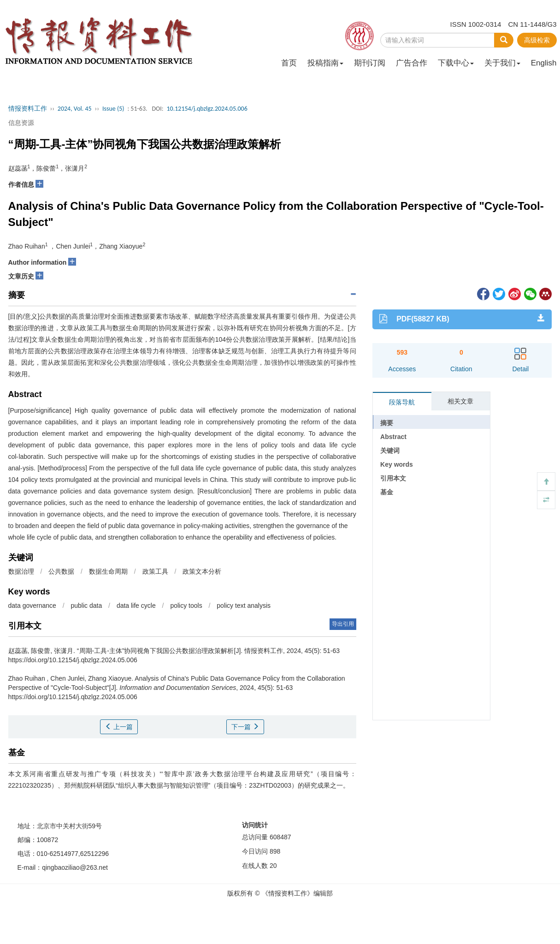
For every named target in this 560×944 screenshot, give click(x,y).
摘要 (387, 423)
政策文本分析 (202, 571)
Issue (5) (113, 109)
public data (86, 606)
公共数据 (61, 571)
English (544, 63)
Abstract (393, 437)
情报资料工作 (28, 109)
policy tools (186, 606)
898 (275, 851)
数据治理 (21, 571)
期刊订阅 (370, 63)
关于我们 (502, 63)
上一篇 (119, 727)
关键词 (390, 451)
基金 (387, 492)
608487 (280, 837)
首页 (289, 63)
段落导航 (402, 402)
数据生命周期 (108, 571)
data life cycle (136, 606)
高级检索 (537, 40)
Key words (397, 464)
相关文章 (460, 401)
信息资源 (21, 123)
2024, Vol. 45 (75, 109)
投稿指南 (325, 63)
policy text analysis (244, 606)
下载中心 (456, 63)
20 (273, 866)
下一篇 (245, 727)
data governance (32, 606)
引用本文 (393, 478)
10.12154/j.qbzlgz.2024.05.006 (207, 109)
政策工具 (155, 571)
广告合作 (412, 63)
